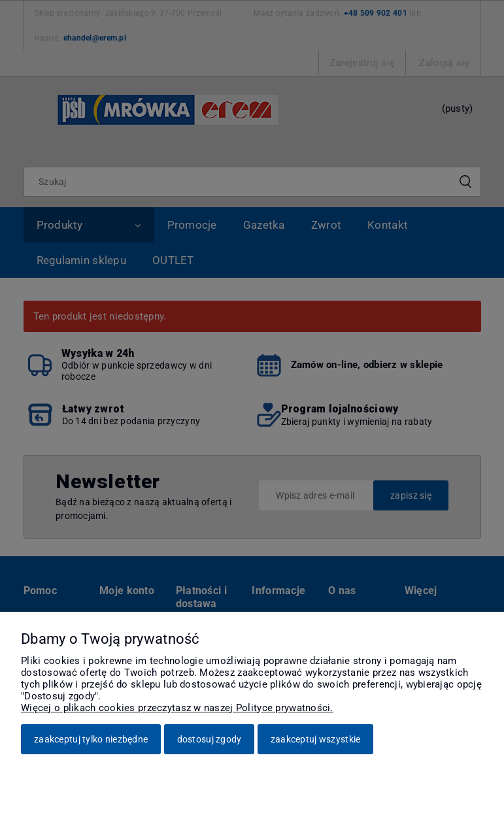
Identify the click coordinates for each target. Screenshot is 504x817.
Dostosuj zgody (210, 739)
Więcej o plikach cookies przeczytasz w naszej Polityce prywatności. (177, 708)
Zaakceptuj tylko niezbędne (91, 739)
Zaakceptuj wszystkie (316, 739)
